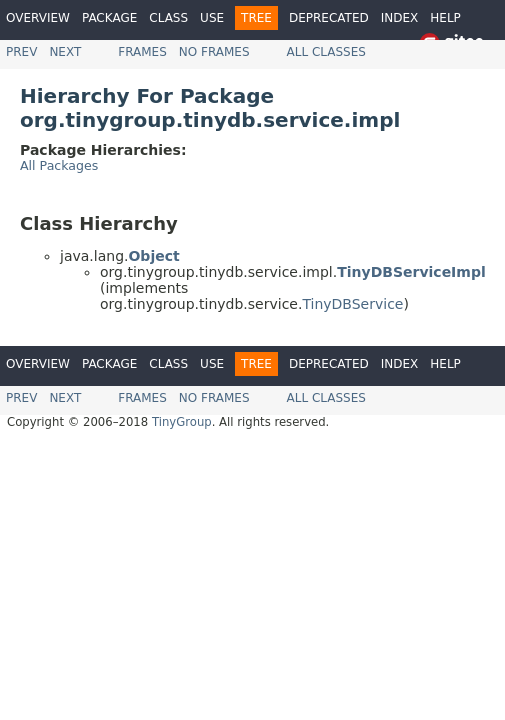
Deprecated (329, 18)
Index (400, 18)
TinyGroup (182, 422)
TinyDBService (352, 304)
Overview (38, 18)
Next (65, 52)
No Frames (214, 52)
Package (109, 18)
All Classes (326, 52)
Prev (21, 52)
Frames (142, 52)
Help (445, 18)
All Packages (59, 165)
